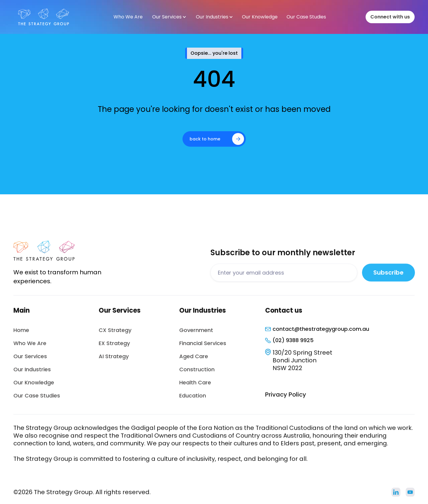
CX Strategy (115, 334)
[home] (44, 17)
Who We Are (30, 347)
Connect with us (390, 17)
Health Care (195, 386)
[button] (169, 17)
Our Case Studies (37, 399)
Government (196, 334)
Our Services (30, 360)
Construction (197, 373)
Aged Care (194, 360)
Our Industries (32, 373)
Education (193, 399)
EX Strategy (114, 347)
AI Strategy (114, 360)
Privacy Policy (286, 398)
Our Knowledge (34, 386)
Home (21, 334)
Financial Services (203, 347)
